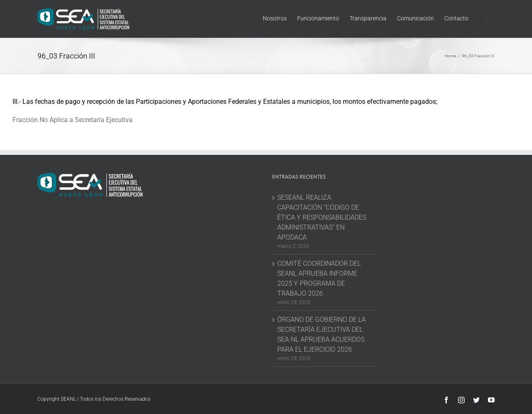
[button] (482, 17)
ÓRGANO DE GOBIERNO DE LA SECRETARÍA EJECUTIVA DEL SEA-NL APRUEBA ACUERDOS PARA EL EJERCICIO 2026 (321, 334)
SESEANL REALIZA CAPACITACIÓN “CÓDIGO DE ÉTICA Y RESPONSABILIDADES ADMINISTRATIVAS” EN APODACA (322, 217)
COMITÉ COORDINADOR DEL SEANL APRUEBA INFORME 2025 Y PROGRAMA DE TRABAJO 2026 (319, 278)
